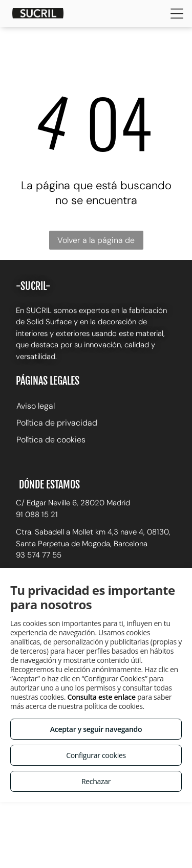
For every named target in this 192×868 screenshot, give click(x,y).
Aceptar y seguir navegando (96, 729)
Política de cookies (51, 440)
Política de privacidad (57, 423)
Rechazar (96, 781)
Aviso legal (36, 406)
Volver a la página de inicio (96, 242)
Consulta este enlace (101, 697)
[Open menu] (177, 14)
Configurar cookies (96, 755)
